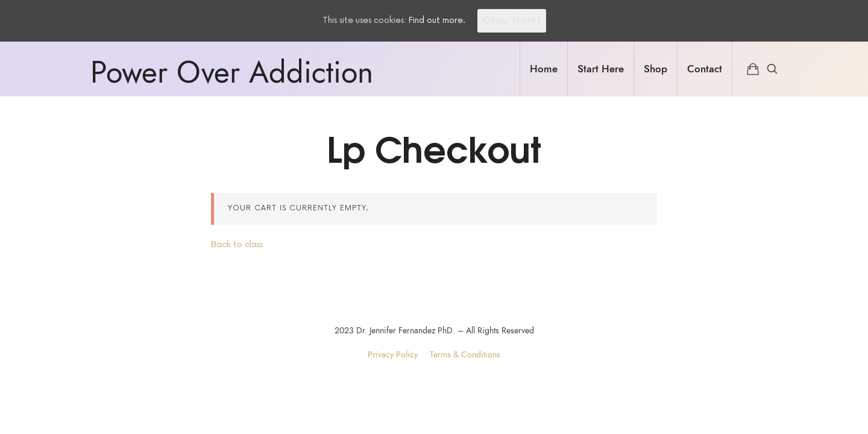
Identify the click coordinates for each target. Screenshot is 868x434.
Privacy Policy (393, 355)
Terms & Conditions (465, 355)
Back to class (237, 244)
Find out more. (437, 20)
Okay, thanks (512, 20)
